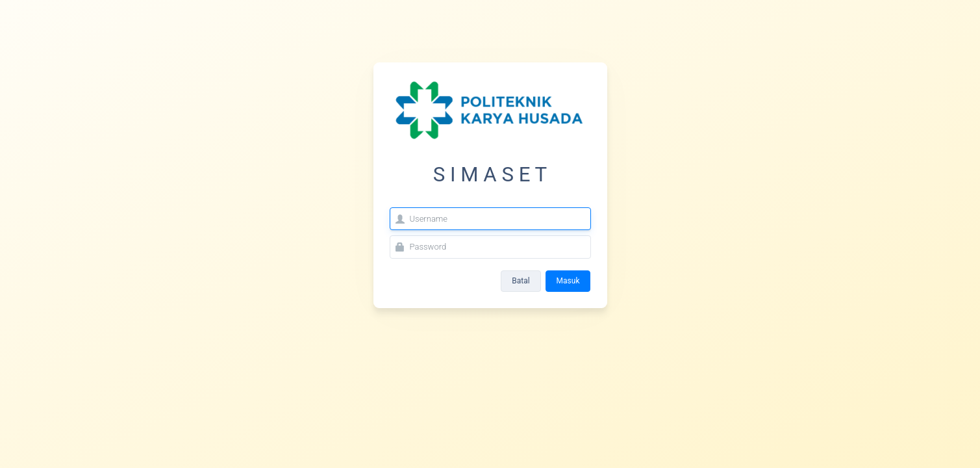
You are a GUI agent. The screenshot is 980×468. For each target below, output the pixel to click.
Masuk (568, 281)
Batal (521, 281)
